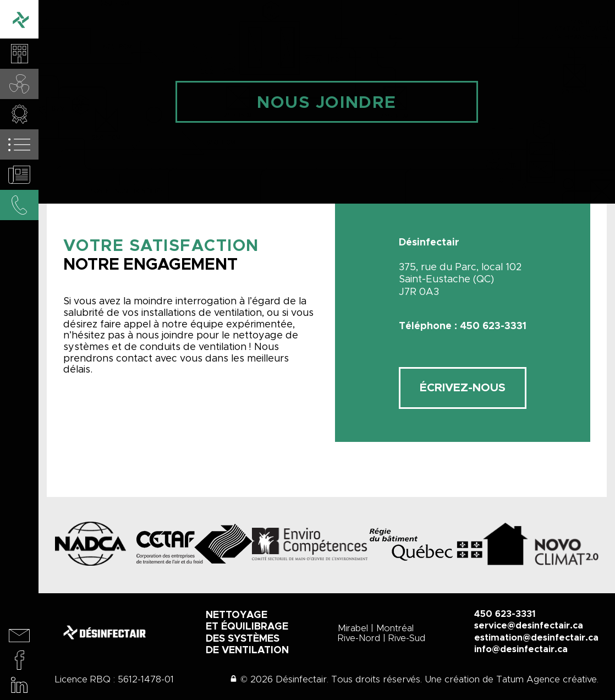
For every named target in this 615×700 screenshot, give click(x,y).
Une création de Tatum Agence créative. (512, 680)
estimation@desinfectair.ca (536, 638)
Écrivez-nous (463, 388)
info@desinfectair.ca (521, 649)
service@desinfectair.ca (529, 626)
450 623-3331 (505, 614)
